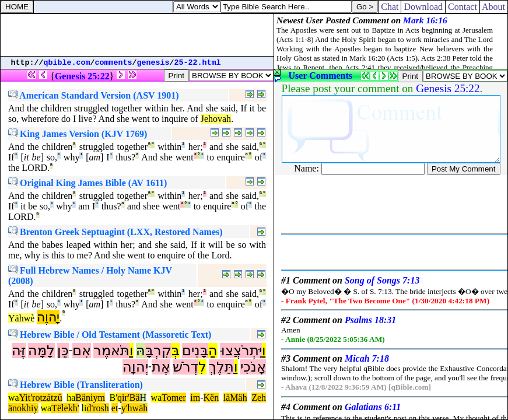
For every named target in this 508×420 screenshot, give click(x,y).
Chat (390, 7)
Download (423, 7)
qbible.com (67, 63)
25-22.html (198, 63)
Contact (463, 7)
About (494, 7)
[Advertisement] (137, 35)
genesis (153, 63)
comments (114, 63)
